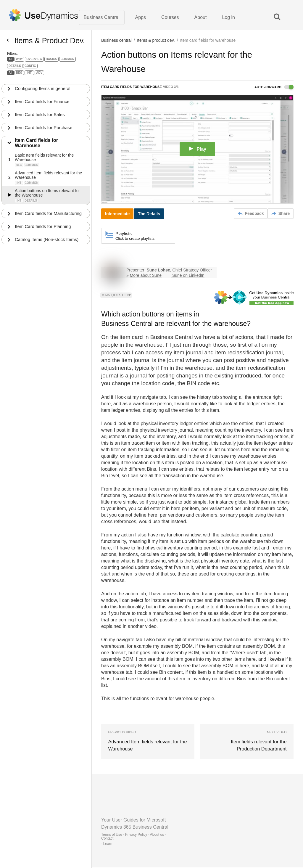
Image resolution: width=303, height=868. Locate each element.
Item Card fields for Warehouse (37, 146)
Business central (116, 41)
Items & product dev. (156, 41)
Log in (228, 18)
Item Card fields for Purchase (44, 130)
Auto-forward (274, 88)
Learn (108, 844)
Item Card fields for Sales (40, 117)
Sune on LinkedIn (188, 276)
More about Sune (146, 276)
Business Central (102, 18)
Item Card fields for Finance (42, 104)
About (201, 18)
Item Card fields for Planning (43, 229)
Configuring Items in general (43, 91)
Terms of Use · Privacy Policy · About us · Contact (134, 837)
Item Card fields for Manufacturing (49, 216)
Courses (170, 18)
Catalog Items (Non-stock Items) (47, 242)
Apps (141, 18)
